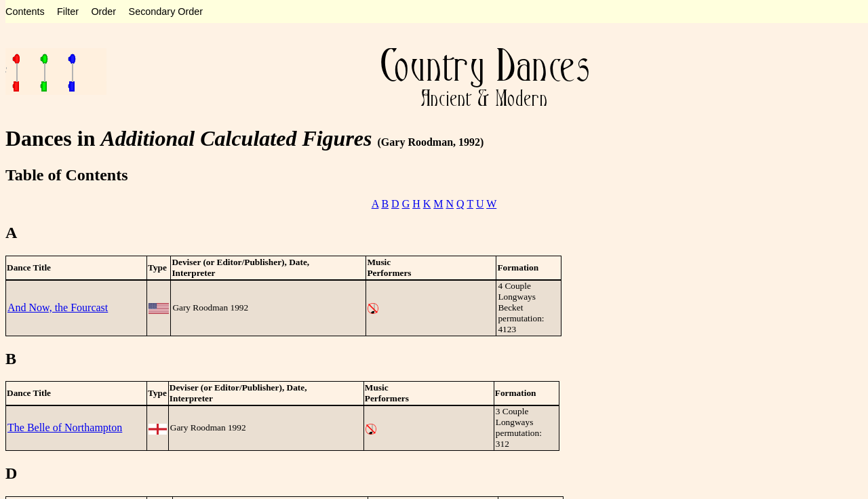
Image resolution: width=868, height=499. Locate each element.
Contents (25, 12)
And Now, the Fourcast (58, 307)
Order (103, 12)
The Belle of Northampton (65, 427)
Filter (68, 12)
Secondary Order (166, 12)
